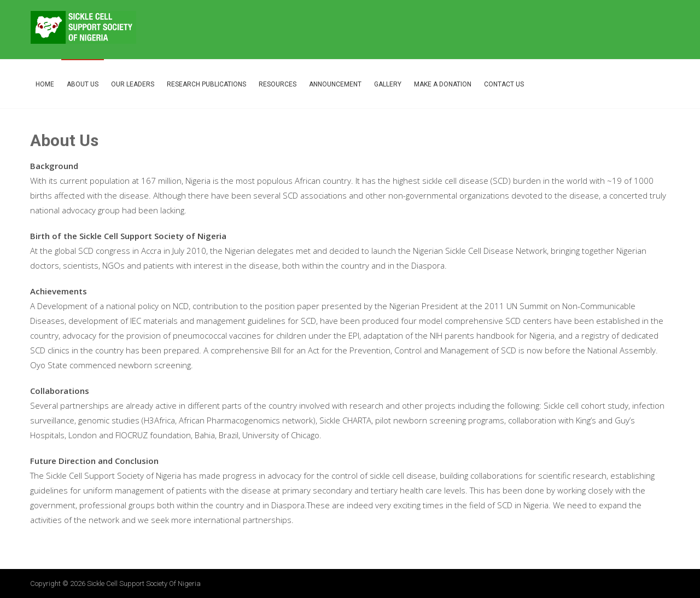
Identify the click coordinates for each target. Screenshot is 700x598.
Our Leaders (133, 84)
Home (45, 84)
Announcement (335, 84)
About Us (83, 84)
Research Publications (206, 84)
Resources (278, 84)
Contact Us (504, 84)
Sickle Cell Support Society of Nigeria (144, 584)
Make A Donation (443, 84)
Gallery (388, 84)
